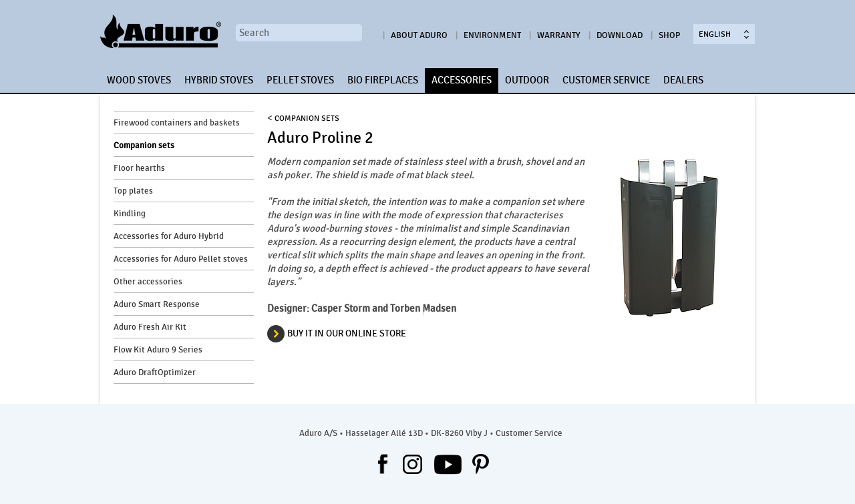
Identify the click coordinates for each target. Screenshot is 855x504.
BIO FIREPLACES (383, 80)
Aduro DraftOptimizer (155, 372)
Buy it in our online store (347, 333)
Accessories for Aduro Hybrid (169, 236)
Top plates (133, 191)
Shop (669, 35)
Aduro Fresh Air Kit (150, 327)
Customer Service (529, 433)
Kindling (130, 214)
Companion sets (144, 146)
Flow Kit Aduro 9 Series (158, 350)
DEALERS (683, 80)
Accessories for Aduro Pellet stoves (181, 259)
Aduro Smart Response (157, 304)
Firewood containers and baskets (177, 123)
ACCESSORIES (462, 80)
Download (620, 35)
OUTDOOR (527, 80)
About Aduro (419, 35)
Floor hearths (139, 168)
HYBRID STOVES (219, 80)
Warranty (559, 35)
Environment (492, 35)
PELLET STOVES (300, 80)
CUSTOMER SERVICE (606, 80)
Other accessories (148, 282)
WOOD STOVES (139, 80)
